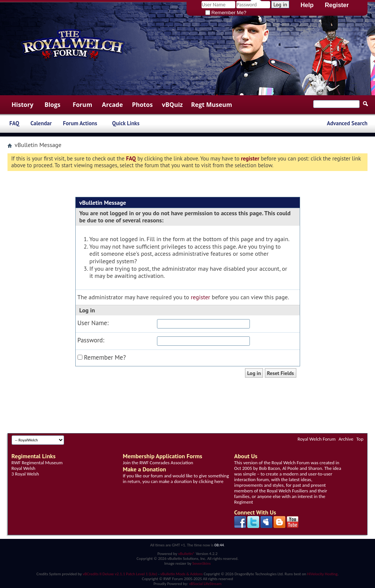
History (22, 105)
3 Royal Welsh (25, 474)
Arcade (112, 105)
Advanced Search (347, 123)
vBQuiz (172, 105)
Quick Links (126, 123)
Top (360, 439)
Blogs (53, 105)
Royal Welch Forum (317, 439)
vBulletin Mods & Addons (182, 574)
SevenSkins (201, 563)
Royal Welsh (24, 468)
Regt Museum (211, 105)
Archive (346, 439)
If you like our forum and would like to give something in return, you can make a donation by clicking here (176, 478)
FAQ (14, 123)
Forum (82, 105)
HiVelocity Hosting (322, 574)
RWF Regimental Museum (37, 463)
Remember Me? (226, 13)
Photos (142, 105)
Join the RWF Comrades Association (158, 463)
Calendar (41, 123)
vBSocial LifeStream (205, 584)
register (200, 297)
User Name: (93, 323)
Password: (91, 340)
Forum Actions (80, 123)
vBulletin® (186, 554)
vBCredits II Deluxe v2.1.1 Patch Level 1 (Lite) (120, 574)
